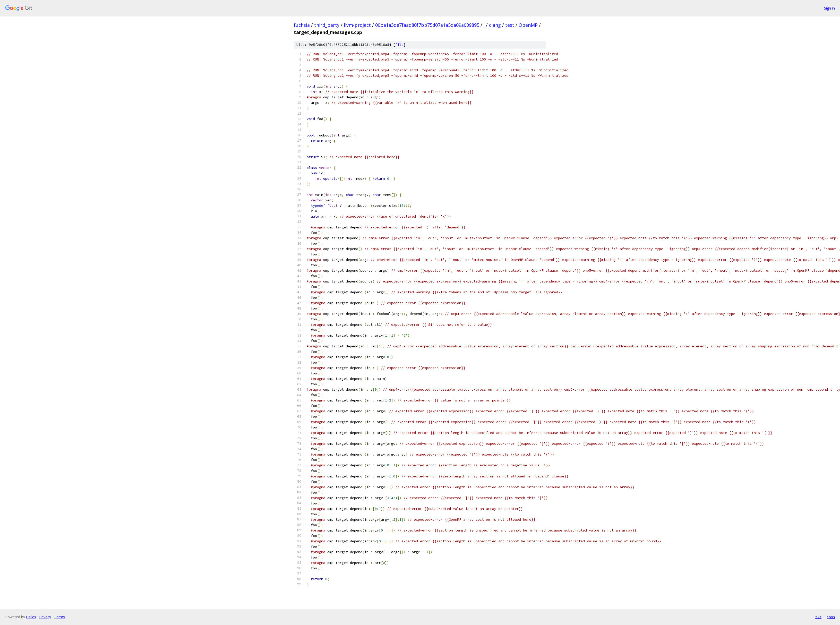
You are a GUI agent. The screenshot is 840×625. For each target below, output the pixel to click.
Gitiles (31, 617)
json (831, 617)
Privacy (45, 617)
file (399, 45)
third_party (327, 25)
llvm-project (357, 25)
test (510, 25)
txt (818, 617)
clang (495, 25)
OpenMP (528, 25)
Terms (59, 617)
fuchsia (302, 25)
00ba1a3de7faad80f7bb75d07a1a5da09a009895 (427, 25)
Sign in (829, 8)
